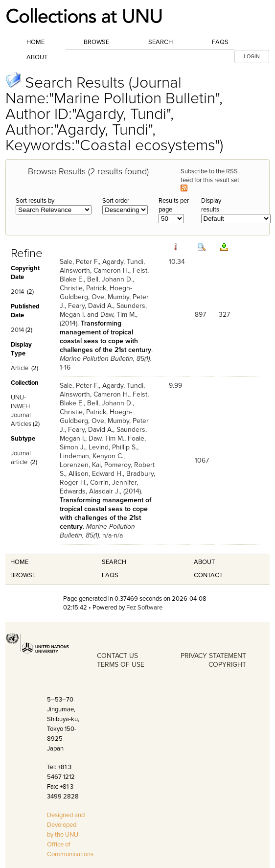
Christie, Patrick (83, 288)
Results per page (174, 205)
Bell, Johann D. (110, 279)
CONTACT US (117, 656)
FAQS (110, 575)
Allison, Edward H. (96, 474)
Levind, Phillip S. (113, 447)
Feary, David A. (91, 306)
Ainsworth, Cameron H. (94, 270)
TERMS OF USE (121, 665)
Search (160, 42)
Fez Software (144, 608)
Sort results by (35, 201)
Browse (96, 42)
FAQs (220, 42)
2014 (17, 292)
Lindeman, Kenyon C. (92, 456)
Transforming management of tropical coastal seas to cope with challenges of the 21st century (105, 337)
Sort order (116, 201)
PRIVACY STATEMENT (213, 656)
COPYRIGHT (227, 665)
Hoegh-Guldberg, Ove (96, 293)
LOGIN (252, 57)
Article (20, 368)
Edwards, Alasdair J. (90, 491)
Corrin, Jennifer (113, 482)
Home (35, 42)
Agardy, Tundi (123, 262)
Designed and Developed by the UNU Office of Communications (70, 835)
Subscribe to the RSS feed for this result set (211, 179)
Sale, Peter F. (79, 262)
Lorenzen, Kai (80, 465)
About (37, 57)
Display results (211, 205)
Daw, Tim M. (118, 315)
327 (224, 315)
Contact (208, 575)
